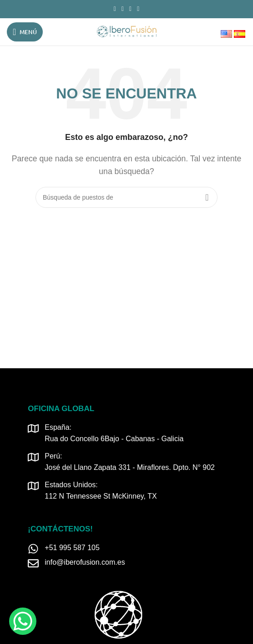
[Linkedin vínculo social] (130, 9)
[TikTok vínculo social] (138, 9)
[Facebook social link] (115, 9)
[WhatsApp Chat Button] (23, 621)
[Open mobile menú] (25, 32)
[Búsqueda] (126, 197)
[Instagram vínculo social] (123, 9)
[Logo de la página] (126, 31)
